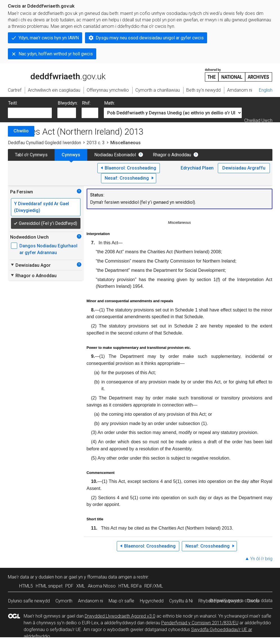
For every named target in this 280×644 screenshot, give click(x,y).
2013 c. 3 (96, 143)
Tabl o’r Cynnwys (31, 155)
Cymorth (64, 601)
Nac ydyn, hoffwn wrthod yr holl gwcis (56, 54)
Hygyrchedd (152, 601)
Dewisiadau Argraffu (244, 168)
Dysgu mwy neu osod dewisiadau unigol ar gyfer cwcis (150, 38)
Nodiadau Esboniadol (115, 155)
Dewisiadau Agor (30, 265)
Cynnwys (71, 155)
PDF (69, 586)
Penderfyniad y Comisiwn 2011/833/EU (200, 623)
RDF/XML (154, 586)
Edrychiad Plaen (197, 168)
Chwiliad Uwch (258, 120)
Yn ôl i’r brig (261, 559)
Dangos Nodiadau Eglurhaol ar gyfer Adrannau (48, 249)
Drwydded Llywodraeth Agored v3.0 (120, 616)
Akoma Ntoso (102, 586)
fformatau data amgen (110, 577)
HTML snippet (49, 586)
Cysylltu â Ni (181, 601)
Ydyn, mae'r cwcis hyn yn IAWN (49, 38)
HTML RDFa (130, 586)
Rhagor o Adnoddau (172, 155)
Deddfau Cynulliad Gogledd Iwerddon (44, 143)
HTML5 (26, 586)
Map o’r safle (121, 601)
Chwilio (21, 131)
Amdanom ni (90, 601)
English (266, 90)
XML (81, 586)
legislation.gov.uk (52, 74)
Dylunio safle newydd (29, 601)
